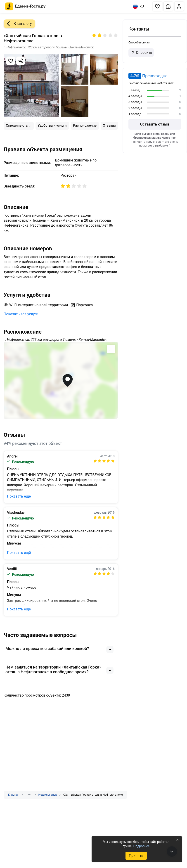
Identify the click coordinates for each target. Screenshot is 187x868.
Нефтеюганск (47, 795)
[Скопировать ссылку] (21, 61)
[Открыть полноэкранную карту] (61, 380)
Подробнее (141, 846)
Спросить (141, 53)
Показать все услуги (21, 314)
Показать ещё (19, 496)
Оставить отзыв (155, 124)
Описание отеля (19, 126)
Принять (136, 856)
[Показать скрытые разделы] (30, 795)
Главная (14, 795)
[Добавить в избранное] (11, 61)
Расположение (85, 126)
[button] (157, 6)
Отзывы (109, 126)
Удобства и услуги (52, 126)
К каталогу (18, 24)
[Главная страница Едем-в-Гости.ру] (25, 6)
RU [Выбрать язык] (138, 6)
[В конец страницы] (172, 851)
